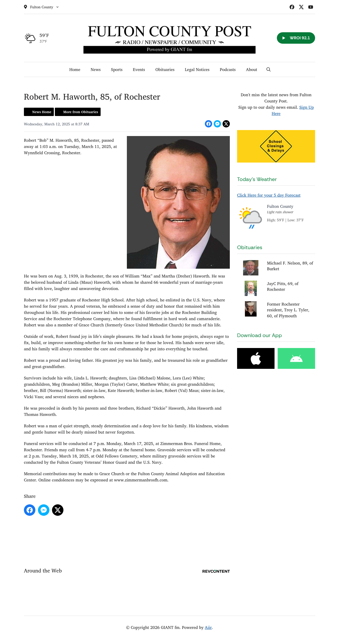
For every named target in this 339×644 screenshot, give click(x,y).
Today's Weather (257, 179)
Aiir (208, 627)
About (252, 69)
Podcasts (228, 69)
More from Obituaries (81, 112)
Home (75, 69)
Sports (117, 69)
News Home (42, 112)
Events (139, 69)
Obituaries (165, 69)
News (96, 69)
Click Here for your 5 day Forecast (269, 195)
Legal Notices (197, 69)
